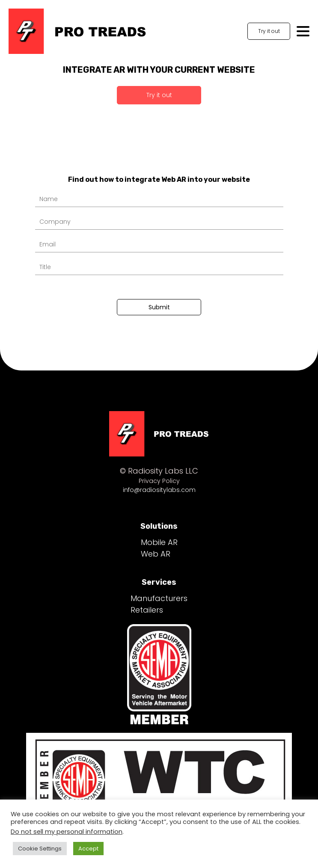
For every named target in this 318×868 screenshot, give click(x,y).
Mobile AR (159, 542)
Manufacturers (159, 598)
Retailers (147, 610)
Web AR (156, 554)
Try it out (269, 31)
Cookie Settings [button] (40, 849)
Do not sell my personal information (67, 832)
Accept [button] (88, 849)
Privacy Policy (159, 481)
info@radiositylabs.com (159, 490)
